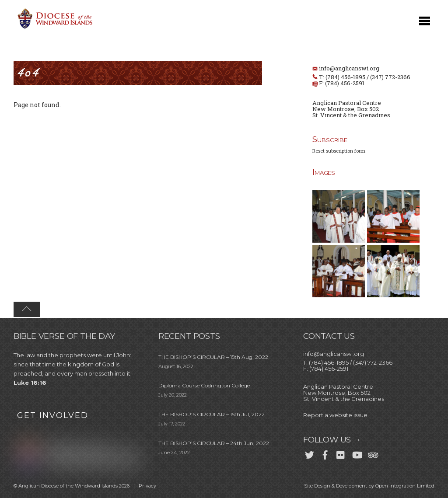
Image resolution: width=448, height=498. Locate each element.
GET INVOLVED (53, 415)
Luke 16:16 (30, 383)
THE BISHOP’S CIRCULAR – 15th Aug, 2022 (213, 357)
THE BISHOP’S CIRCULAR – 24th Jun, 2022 (214, 443)
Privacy (147, 486)
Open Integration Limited (405, 486)
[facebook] (325, 453)
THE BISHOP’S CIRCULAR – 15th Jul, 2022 (212, 414)
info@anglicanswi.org (349, 68)
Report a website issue (335, 415)
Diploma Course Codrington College (204, 385)
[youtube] (357, 453)
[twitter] (309, 453)
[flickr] (341, 453)
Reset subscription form (339, 151)
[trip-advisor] (372, 453)
